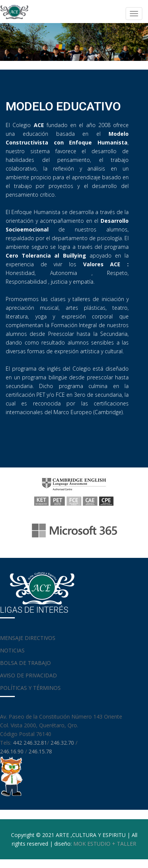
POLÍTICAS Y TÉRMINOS (30, 688)
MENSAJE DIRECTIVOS (28, 638)
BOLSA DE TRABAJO (25, 663)
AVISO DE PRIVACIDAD (28, 675)
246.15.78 (40, 751)
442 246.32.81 (30, 743)
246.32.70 (62, 743)
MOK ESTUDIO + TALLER (105, 844)
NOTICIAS (12, 650)
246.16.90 (13, 751)
